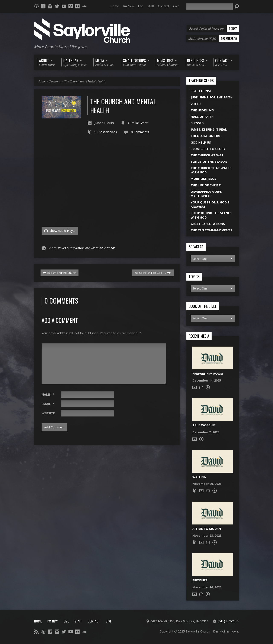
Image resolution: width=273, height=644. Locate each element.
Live (141, 6)
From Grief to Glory (208, 149)
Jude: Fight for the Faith (212, 97)
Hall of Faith (202, 117)
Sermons (55, 81)
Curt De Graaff (138, 123)
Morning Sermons (103, 248)
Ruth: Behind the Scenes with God (211, 215)
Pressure (200, 580)
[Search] (209, 6)
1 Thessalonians (106, 132)
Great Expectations (208, 224)
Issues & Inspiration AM (74, 248)
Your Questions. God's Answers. (210, 204)
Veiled (196, 104)
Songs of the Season (209, 162)
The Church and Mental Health (85, 81)
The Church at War (207, 155)
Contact (164, 6)
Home (115, 6)
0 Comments (140, 132)
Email (48, 404)
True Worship (204, 425)
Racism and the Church (60, 273)
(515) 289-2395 (228, 621)
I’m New (129, 6)
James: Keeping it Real (209, 129)
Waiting (199, 477)
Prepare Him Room (208, 374)
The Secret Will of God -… (152, 273)
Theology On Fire (206, 136)
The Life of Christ (206, 185)
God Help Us (201, 142)
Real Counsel (202, 91)
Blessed (197, 123)
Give (176, 6)
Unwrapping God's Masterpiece (206, 194)
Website (48, 413)
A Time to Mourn (207, 529)
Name (48, 394)
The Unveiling (202, 110)
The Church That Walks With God (211, 170)
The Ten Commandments (211, 230)
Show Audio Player (60, 231)
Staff (151, 6)
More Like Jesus (203, 179)
